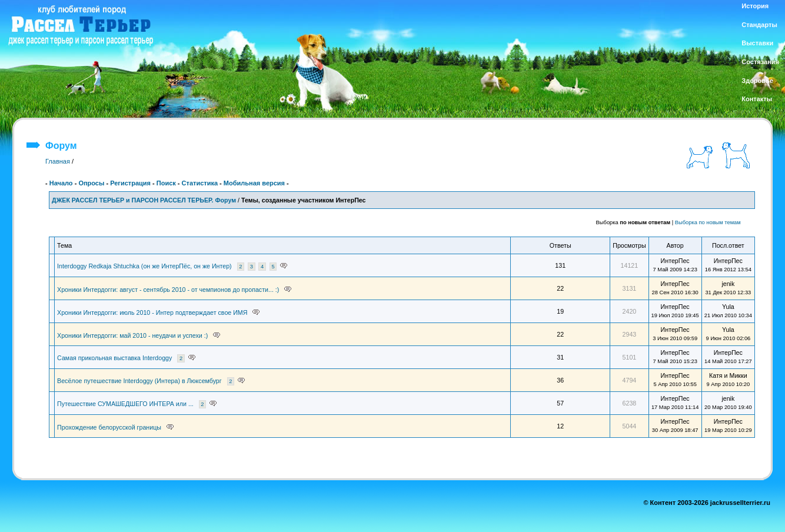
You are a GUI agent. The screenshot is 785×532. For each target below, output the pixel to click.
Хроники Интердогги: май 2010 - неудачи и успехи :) (132, 335)
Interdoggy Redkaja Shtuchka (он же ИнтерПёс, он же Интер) (144, 266)
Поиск (166, 183)
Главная (58, 161)
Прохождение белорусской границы (109, 427)
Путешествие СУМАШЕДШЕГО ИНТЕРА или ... (125, 404)
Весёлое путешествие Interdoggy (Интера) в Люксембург (139, 381)
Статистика (200, 183)
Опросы (91, 183)
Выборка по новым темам (708, 222)
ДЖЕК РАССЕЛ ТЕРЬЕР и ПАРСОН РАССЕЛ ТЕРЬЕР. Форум (144, 200)
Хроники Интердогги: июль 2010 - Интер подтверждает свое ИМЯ (152, 312)
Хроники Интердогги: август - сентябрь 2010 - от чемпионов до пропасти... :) (168, 290)
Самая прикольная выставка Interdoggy (114, 358)
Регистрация (130, 183)
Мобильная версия (254, 183)
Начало (61, 183)
